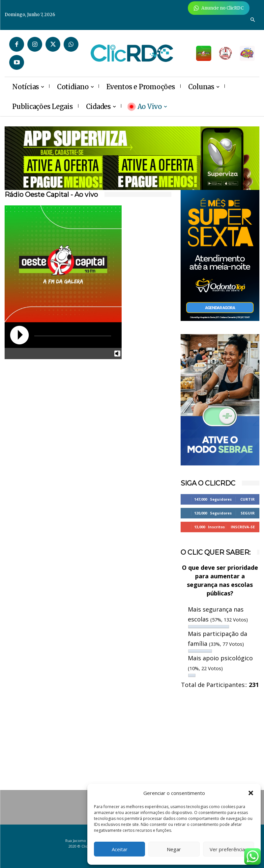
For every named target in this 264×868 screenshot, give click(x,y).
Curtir (248, 499)
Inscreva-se (243, 527)
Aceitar (120, 849)
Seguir (248, 513)
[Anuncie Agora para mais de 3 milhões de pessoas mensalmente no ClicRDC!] (219, 8)
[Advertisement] (44, 407)
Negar (174, 849)
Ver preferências (229, 849)
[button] (251, 793)
